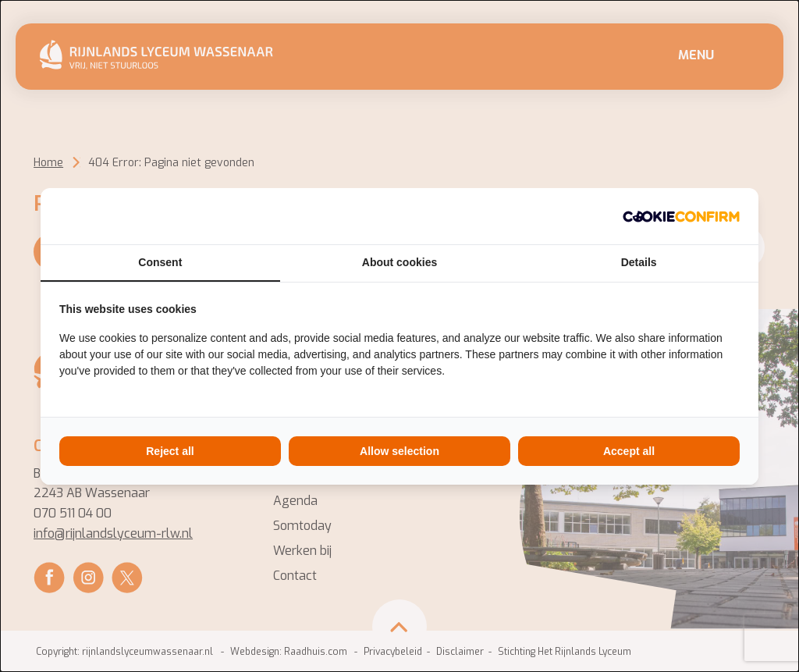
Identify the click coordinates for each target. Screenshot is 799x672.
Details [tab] (639, 262)
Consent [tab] (160, 262)
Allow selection (399, 451)
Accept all (629, 451)
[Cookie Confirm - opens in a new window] (681, 216)
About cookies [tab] (399, 262)
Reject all (170, 451)
